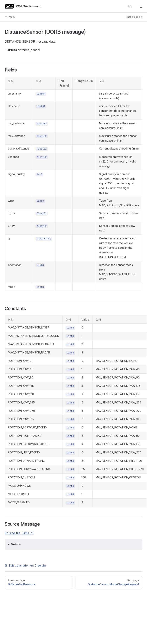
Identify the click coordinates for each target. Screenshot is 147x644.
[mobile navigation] (141, 6)
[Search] (130, 6)
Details (16, 544)
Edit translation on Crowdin (25, 565)
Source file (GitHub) (19, 533)
